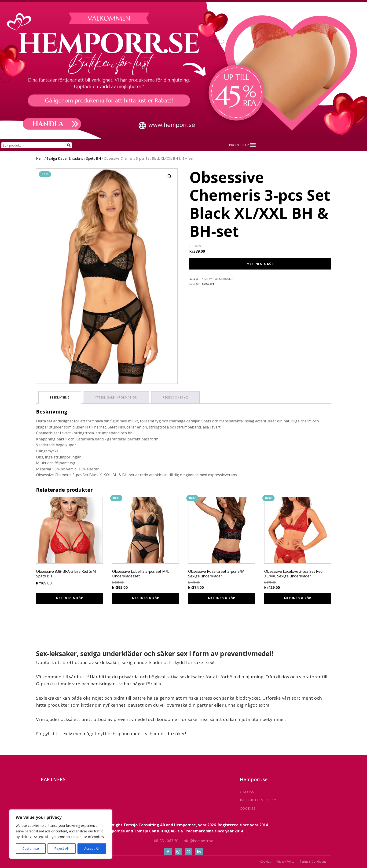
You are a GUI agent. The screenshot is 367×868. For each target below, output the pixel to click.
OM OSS (247, 792)
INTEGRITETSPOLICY (258, 800)
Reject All (61, 848)
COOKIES (248, 808)
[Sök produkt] (37, 145)
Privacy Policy (285, 862)
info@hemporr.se (198, 841)
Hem (40, 158)
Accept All (92, 848)
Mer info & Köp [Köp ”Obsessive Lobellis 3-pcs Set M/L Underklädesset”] (146, 598)
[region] (61, 834)
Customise (31, 848)
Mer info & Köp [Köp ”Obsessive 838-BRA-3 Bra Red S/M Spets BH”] (70, 598)
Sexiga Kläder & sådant (65, 158)
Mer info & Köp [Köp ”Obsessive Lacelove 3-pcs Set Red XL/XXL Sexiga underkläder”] (298, 598)
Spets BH (94, 158)
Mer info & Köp (260, 264)
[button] (239, 145)
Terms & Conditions (313, 862)
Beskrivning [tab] (60, 397)
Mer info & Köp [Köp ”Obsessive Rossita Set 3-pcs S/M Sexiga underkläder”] (222, 598)
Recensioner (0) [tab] (175, 397)
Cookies (265, 862)
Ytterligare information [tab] (116, 397)
